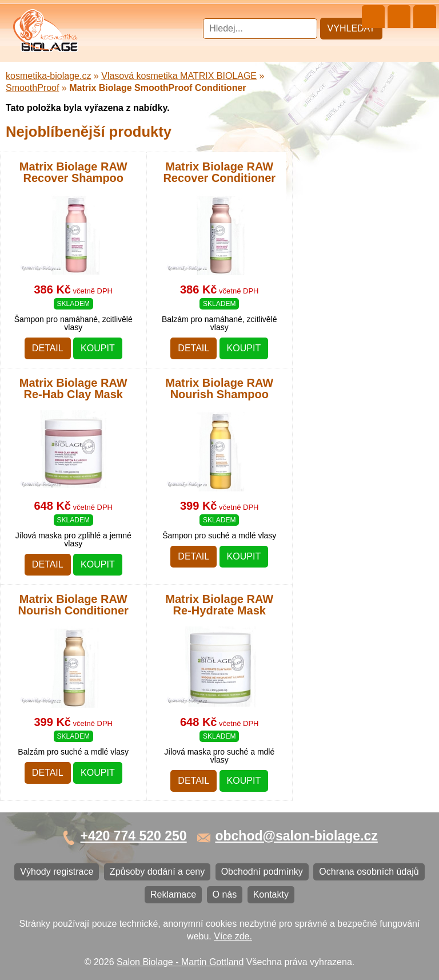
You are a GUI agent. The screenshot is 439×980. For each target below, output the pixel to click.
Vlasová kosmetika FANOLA (69, 218)
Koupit (98, 773)
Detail (48, 773)
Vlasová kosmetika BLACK (66, 388)
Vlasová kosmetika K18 (59, 350)
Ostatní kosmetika (48, 407)
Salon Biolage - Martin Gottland (180, 962)
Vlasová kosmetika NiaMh (64, 143)
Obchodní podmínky (52, 508)
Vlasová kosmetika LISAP (64, 162)
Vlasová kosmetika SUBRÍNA (71, 180)
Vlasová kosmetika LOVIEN (68, 294)
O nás (24, 565)
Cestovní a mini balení (57, 56)
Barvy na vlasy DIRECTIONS (71, 369)
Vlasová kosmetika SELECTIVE (76, 332)
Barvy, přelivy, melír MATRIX (69, 124)
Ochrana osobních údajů (61, 527)
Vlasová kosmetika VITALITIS (71, 313)
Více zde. (233, 936)
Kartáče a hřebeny (49, 426)
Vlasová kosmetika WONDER (72, 199)
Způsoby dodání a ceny (59, 489)
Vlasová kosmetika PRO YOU (72, 275)
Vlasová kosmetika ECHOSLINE (77, 237)
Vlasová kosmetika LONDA (67, 256)
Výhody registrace (48, 471)
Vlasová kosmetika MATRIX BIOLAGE (89, 99)
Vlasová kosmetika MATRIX (68, 75)
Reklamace (34, 546)
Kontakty (29, 584)
